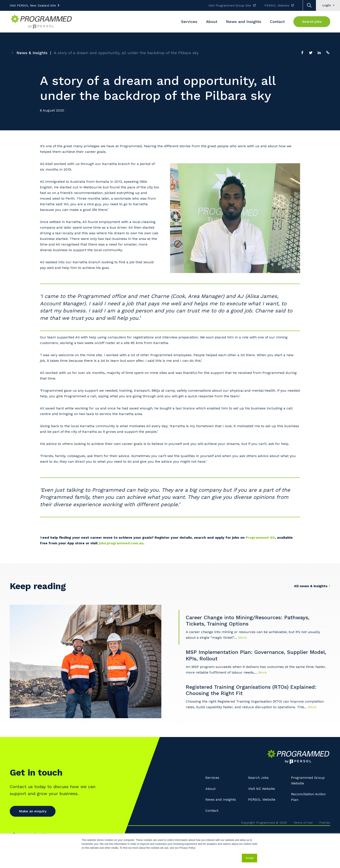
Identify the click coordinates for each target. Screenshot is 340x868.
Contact (212, 811)
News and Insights (221, 799)
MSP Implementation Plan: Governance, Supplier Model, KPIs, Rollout (256, 655)
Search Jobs (258, 778)
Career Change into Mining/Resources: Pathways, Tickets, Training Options (248, 621)
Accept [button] (249, 858)
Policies (325, 823)
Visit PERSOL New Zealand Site (33, 5)
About (210, 789)
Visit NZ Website (262, 789)
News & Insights (29, 53)
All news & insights (311, 586)
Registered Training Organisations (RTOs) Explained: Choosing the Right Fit (251, 690)
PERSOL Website (277, 5)
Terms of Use (303, 823)
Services (212, 778)
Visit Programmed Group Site (230, 5)
